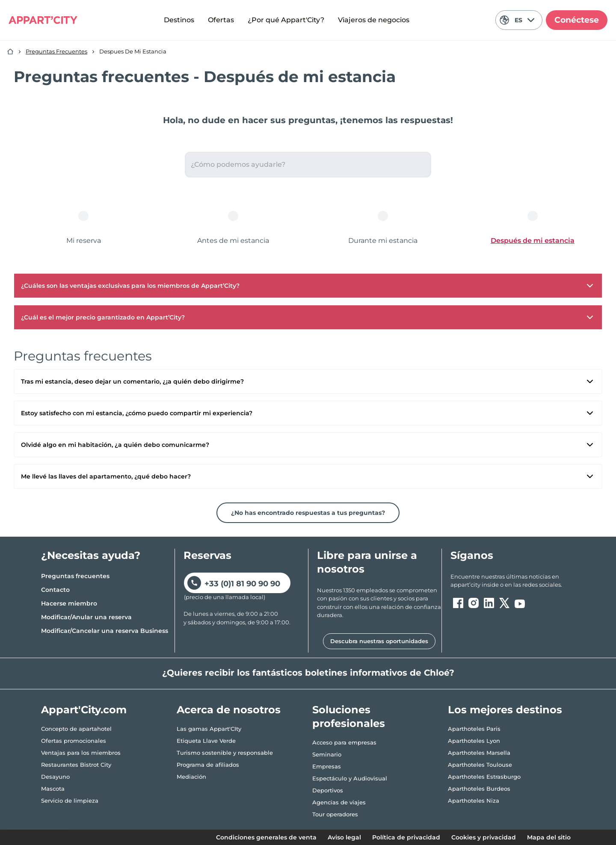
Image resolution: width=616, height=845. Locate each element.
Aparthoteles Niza (474, 801)
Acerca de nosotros (229, 710)
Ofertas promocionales (74, 741)
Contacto (55, 590)
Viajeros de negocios (374, 20)
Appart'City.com (84, 710)
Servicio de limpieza (70, 801)
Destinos (179, 20)
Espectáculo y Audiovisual (350, 778)
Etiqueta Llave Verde (206, 741)
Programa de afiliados (208, 765)
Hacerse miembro (69, 603)
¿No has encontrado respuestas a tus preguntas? (308, 513)
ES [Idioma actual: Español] (517, 20)
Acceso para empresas (344, 742)
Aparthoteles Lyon (474, 741)
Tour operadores (335, 814)
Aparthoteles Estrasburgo (484, 777)
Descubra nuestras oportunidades (379, 641)
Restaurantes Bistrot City (76, 765)
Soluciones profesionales (349, 716)
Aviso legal (344, 837)
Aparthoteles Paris (474, 729)
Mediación (191, 777)
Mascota (53, 789)
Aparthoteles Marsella (479, 753)
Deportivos (328, 790)
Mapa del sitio (549, 837)
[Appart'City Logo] (43, 20)
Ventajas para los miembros (81, 753)
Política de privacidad (406, 837)
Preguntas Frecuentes (56, 51)
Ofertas (221, 20)
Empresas (327, 766)
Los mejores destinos (505, 710)
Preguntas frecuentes (75, 576)
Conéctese (577, 20)
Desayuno (55, 777)
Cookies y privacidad (484, 837)
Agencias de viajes (339, 802)
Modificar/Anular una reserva (86, 617)
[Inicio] (10, 52)
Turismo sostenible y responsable (225, 753)
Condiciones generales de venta (266, 837)
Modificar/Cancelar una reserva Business (105, 631)
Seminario (327, 754)
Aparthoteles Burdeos (479, 789)
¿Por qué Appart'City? (286, 20)
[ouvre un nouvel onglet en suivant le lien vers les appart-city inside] (513, 581)
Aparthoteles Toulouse (480, 765)
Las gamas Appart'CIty (209, 729)
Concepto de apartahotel (76, 729)
